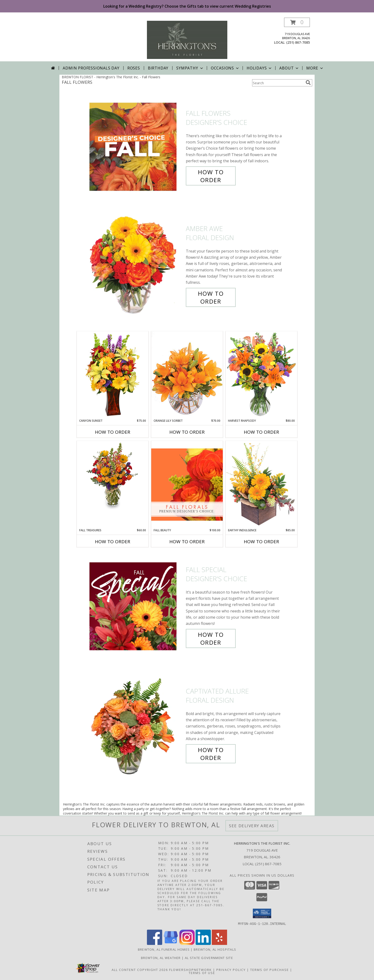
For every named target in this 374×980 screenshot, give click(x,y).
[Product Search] (278, 83)
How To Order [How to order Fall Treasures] (113, 542)
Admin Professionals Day (91, 68)
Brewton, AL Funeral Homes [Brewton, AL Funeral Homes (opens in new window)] (164, 949)
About (289, 68)
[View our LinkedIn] (203, 943)
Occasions (225, 68)
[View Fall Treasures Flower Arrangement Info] (113, 475)
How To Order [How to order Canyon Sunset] (113, 432)
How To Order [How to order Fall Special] (211, 638)
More (315, 68)
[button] (297, 22)
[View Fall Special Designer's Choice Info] (136, 606)
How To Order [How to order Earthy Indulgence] (261, 542)
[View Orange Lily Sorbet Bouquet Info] (187, 375)
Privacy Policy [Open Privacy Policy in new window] (231, 969)
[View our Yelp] (219, 943)
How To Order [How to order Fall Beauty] (187, 542)
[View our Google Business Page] (171, 943)
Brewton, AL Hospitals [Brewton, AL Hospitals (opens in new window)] (215, 949)
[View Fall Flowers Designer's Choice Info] (136, 147)
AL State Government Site (209, 958)
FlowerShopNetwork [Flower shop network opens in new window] (190, 969)
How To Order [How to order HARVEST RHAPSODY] (261, 432)
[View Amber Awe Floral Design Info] (136, 265)
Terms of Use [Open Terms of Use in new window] (202, 973)
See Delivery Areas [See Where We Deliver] (252, 826)
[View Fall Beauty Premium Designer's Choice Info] (187, 484)
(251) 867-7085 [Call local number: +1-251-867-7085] (298, 42)
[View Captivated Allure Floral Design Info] (136, 724)
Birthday (158, 68)
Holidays (260, 68)
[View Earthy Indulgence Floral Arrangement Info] (261, 484)
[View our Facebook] (155, 943)
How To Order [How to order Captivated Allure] (211, 754)
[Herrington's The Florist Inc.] (187, 40)
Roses (134, 68)
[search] (308, 83)
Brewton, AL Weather (161, 958)
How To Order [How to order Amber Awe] (211, 297)
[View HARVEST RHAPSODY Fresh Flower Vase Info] (261, 375)
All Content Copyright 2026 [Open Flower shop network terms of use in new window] (140, 969)
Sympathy (190, 68)
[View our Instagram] (187, 943)
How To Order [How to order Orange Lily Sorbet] (187, 432)
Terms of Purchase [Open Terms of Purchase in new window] (270, 969)
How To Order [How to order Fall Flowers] (211, 176)
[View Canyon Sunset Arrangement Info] (113, 375)
